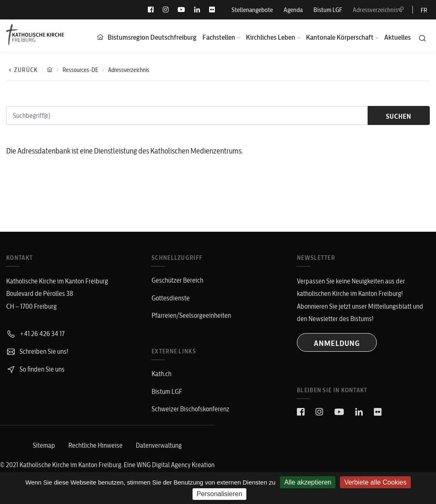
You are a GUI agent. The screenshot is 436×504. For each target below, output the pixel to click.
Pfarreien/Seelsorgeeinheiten (191, 315)
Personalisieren (219, 494)
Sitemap (44, 445)
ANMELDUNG (337, 343)
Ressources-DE (80, 70)
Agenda (293, 10)
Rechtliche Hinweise (95, 445)
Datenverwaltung (159, 445)
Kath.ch (161, 374)
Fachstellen (219, 37)
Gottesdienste (171, 298)
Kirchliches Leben (271, 37)
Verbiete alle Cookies (375, 482)
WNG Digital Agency (164, 465)
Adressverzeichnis (378, 10)
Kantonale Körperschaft (340, 37)
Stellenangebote (252, 10)
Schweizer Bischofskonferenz (190, 409)
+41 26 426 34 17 (35, 334)
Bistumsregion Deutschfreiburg (152, 37)
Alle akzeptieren (308, 482)
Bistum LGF (328, 10)
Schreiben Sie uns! (37, 351)
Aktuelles (397, 37)
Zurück (22, 70)
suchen (399, 116)
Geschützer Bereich (177, 280)
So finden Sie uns (35, 369)
